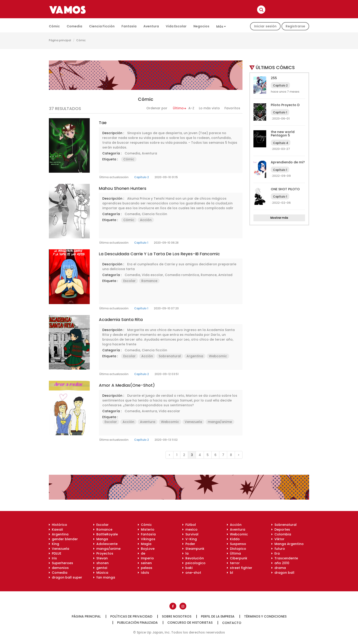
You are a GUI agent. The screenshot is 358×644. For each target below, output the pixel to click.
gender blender (63, 539)
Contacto (232, 623)
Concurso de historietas (190, 623)
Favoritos (232, 108)
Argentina (195, 356)
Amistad (225, 275)
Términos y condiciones (265, 616)
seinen (145, 563)
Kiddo (233, 539)
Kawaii (56, 529)
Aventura (151, 26)
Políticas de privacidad (131, 616)
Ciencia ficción (102, 26)
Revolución (193, 558)
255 (274, 78)
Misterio (146, 529)
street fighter (240, 568)
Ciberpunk (237, 558)
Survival (190, 534)
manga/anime (220, 422)
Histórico (58, 525)
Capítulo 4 (281, 143)
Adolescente (105, 544)
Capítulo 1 (141, 243)
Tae (103, 123)
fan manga (104, 577)
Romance (209, 275)
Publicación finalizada (137, 623)
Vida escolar (176, 26)
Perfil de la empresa (218, 616)
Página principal (60, 40)
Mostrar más (279, 218)
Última (234, 553)
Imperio (146, 558)
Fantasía (129, 26)
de (142, 553)
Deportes (281, 529)
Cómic (54, 26)
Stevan (101, 558)
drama (279, 568)
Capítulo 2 (142, 177)
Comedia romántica (182, 275)
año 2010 (280, 563)
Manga (101, 539)
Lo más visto (209, 108)
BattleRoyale (106, 534)
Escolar (129, 281)
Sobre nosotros (177, 616)
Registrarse (295, 26)
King (54, 544)
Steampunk (193, 549)
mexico (190, 529)
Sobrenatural (170, 356)
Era (276, 553)
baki (188, 568)
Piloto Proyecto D (285, 105)
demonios (59, 568)
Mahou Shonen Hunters (123, 188)
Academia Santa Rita (121, 319)
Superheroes (61, 563)
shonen (101, 563)
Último (178, 108)
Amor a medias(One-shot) (127, 385)
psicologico (194, 563)
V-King (190, 539)
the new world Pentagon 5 (283, 134)
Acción (146, 220)
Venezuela (193, 422)
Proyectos (103, 553)
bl (230, 573)
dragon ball (283, 573)
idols (143, 573)
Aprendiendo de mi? (288, 162)
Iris (53, 558)
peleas (145, 568)
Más (221, 26)
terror (233, 563)
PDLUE (55, 553)
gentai (100, 568)
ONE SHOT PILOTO (285, 189)
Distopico (237, 549)
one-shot (192, 573)
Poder (189, 544)
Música (101, 573)
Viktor (278, 539)
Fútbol (189, 525)
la (186, 553)
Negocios (201, 26)
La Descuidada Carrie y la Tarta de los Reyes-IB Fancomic (159, 254)
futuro (278, 549)
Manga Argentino (288, 544)
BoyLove (146, 549)
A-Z (191, 108)
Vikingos (147, 539)
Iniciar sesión (265, 26)
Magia (145, 544)
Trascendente (285, 558)
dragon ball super (66, 577)
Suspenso (237, 544)
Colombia (281, 534)
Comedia (74, 26)
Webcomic (218, 356)
